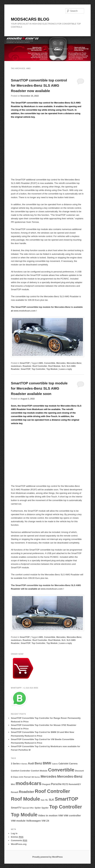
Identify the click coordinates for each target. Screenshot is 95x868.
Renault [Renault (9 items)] (15, 792)
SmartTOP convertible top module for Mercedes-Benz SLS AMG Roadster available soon (39, 388)
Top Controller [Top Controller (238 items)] (66, 807)
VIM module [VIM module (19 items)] (18, 821)
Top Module (52, 369)
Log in (14, 833)
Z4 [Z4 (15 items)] (48, 821)
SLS (63, 366)
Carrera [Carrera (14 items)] (73, 764)
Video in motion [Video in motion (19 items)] (48, 815)
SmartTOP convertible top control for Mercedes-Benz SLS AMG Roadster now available (39, 85)
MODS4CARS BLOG (30, 19)
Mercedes (61, 363)
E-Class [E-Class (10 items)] (15, 777)
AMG (41, 363)
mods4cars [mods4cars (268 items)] (29, 783)
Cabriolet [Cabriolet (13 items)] (63, 764)
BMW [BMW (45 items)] (47, 763)
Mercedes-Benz (74, 363)
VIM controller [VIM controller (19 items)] (72, 815)
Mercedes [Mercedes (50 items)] (49, 776)
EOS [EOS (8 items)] (21, 777)
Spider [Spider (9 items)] (38, 808)
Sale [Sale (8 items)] (43, 800)
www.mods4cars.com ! (25, 311)
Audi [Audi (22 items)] (31, 763)
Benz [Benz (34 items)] (38, 763)
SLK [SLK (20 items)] (52, 800)
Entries (17, 837)
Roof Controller (40, 366)
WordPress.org (19, 844)
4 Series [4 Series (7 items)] (24, 764)
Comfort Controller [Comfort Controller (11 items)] (20, 771)
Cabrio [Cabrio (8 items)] (55, 764)
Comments (19, 841)
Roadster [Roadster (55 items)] (27, 792)
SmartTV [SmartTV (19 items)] (16, 808)
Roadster (27, 366)
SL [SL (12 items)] (47, 800)
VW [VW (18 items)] (44, 821)
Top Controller (38, 369)
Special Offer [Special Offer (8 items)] (28, 808)
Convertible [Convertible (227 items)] (61, 770)
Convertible (50, 363)
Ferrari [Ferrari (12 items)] (27, 777)
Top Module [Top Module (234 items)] (24, 815)
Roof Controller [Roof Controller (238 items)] (52, 791)
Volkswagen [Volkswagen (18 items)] (34, 821)
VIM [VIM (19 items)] (61, 815)
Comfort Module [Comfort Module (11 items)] (39, 771)
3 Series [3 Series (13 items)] (15, 764)
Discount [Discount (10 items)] (79, 771)
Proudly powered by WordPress (47, 857)
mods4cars (16, 366)
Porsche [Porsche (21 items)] (56, 784)
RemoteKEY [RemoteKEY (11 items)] (75, 784)
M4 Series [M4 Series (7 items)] (36, 777)
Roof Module (54, 366)
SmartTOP (25, 363)
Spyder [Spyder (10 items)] (45, 808)
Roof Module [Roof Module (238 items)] (25, 799)
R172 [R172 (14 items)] (65, 784)
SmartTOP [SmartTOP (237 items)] (66, 799)
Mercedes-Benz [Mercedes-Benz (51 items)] (70, 776)
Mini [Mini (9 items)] (13, 784)
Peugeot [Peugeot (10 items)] (46, 784)
